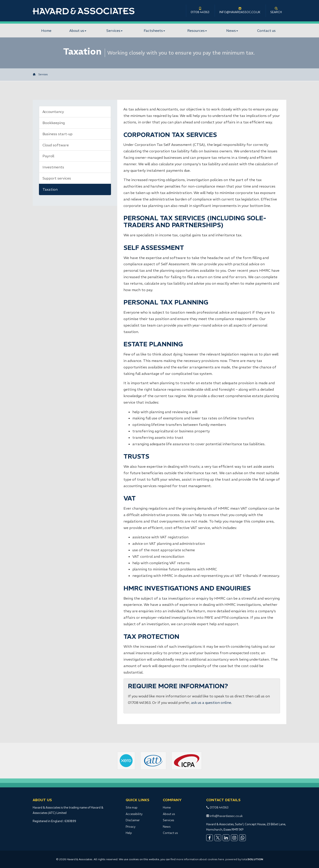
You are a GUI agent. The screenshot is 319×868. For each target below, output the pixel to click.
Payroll (48, 156)
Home (46, 31)
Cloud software (56, 145)
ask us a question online (211, 703)
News (232, 31)
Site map (132, 808)
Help (129, 833)
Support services (57, 178)
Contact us (266, 31)
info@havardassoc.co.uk (240, 10)
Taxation (50, 189)
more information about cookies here (200, 859)
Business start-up (58, 134)
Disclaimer (133, 820)
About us (78, 31)
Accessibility (134, 814)
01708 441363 (200, 10)
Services (114, 31)
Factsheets (154, 31)
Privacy (131, 827)
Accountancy (53, 112)
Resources (197, 31)
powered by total (244, 859)
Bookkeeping (54, 123)
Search (276, 10)
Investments (53, 167)
